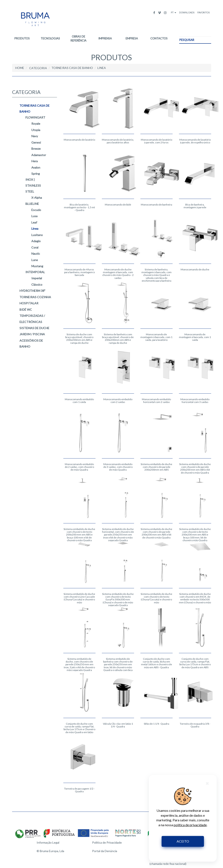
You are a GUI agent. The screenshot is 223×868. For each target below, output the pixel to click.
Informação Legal (48, 842)
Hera (35, 161)
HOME (20, 68)
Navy (35, 136)
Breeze (36, 149)
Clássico (37, 284)
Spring (36, 174)
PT (174, 12)
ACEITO (183, 841)
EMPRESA (132, 38)
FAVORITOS (204, 12)
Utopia (36, 130)
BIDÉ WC (26, 310)
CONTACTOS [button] (159, 38)
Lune (35, 260)
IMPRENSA (105, 38)
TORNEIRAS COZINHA (35, 297)
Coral (35, 247)
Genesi (36, 142)
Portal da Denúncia (105, 851)
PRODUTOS (22, 38)
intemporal (35, 272)
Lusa (34, 216)
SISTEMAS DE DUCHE (34, 328)
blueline (32, 204)
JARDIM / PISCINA (32, 334)
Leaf (34, 222)
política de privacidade (190, 825)
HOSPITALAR (29, 303)
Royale (36, 124)
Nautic (36, 254)
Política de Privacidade (107, 842)
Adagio (36, 241)
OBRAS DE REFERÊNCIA (78, 38)
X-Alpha (37, 198)
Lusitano (37, 235)
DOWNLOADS (187, 12)
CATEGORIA (38, 68)
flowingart (35, 117)
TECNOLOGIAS (50, 38)
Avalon (36, 167)
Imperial (37, 278)
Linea (35, 229)
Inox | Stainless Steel (33, 185)
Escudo (36, 210)
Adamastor (39, 155)
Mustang (37, 266)
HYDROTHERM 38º (32, 291)
